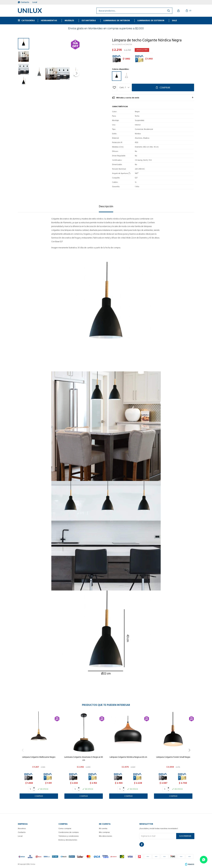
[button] (98, 73)
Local (35, 2)
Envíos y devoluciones (68, 840)
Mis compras (104, 832)
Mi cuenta (103, 829)
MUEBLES (69, 20)
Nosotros (22, 829)
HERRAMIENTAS (49, 20)
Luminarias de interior (117, 20)
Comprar (165, 88)
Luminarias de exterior (151, 20)
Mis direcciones (106, 836)
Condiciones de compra (68, 832)
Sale (174, 20)
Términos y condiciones (69, 836)
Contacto (25, 2)
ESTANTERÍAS (89, 20)
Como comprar (65, 829)
